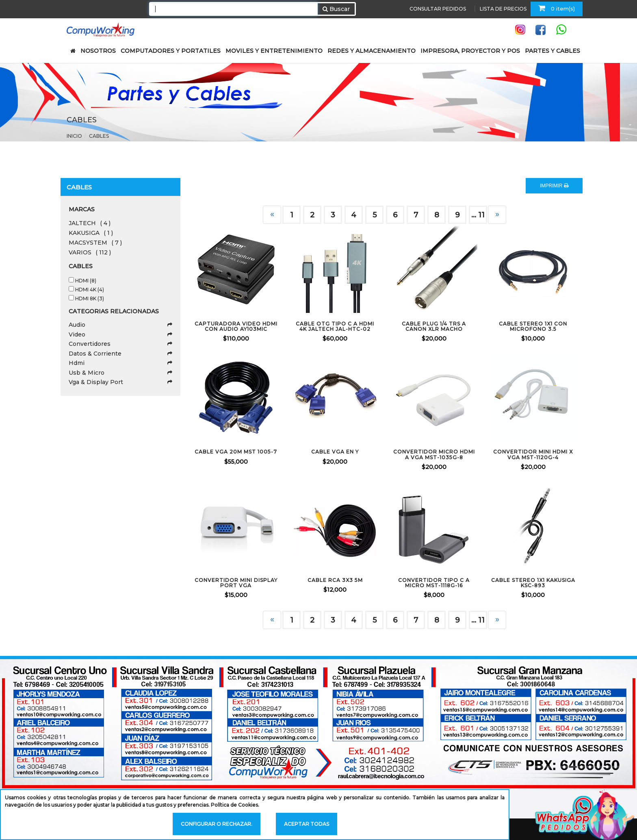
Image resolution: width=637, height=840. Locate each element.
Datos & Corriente (120, 354)
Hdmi (120, 363)
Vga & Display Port (120, 382)
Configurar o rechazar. (217, 824)
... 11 (478, 620)
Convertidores (120, 344)
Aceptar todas (307, 824)
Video (120, 334)
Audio (120, 325)
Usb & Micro (120, 373)
